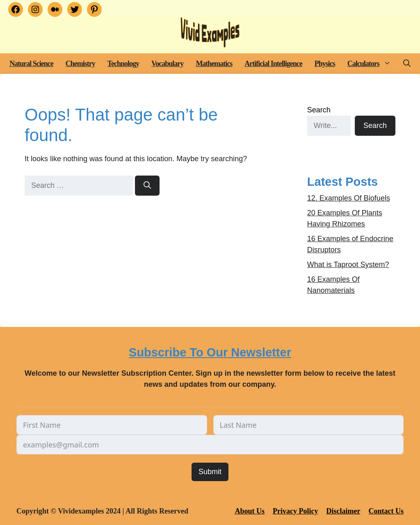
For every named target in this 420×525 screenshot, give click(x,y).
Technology (123, 64)
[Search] (147, 186)
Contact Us (386, 511)
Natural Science (31, 64)
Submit (210, 472)
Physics (325, 64)
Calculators (372, 64)
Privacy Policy (295, 511)
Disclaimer (344, 511)
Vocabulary (167, 64)
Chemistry (80, 64)
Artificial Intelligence (273, 64)
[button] (388, 64)
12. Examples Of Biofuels (349, 198)
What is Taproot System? (348, 265)
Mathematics (214, 64)
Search (319, 110)
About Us (250, 511)
